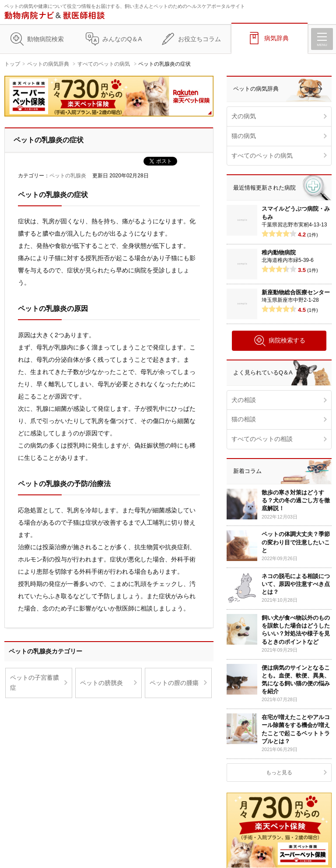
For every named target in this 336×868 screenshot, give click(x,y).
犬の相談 (244, 400)
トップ (12, 64)
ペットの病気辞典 (48, 64)
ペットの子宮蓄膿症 (35, 683)
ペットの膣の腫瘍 (174, 683)
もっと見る (279, 773)
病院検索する (279, 341)
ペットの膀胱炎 (101, 683)
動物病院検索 (45, 39)
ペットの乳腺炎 (68, 176)
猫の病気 (244, 136)
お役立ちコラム (199, 39)
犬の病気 (244, 116)
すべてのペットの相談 (262, 439)
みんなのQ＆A (122, 39)
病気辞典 (276, 38)
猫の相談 (244, 419)
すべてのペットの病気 (104, 64)
